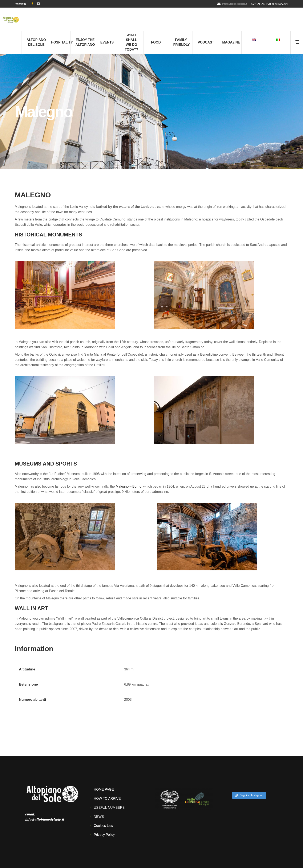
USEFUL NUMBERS (109, 784)
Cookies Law (104, 803)
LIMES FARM (120, 859)
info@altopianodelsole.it (235, 4)
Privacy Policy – (207, 854)
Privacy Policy (104, 812)
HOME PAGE (104, 766)
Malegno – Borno (129, 463)
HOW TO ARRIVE (107, 775)
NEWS (99, 793)
